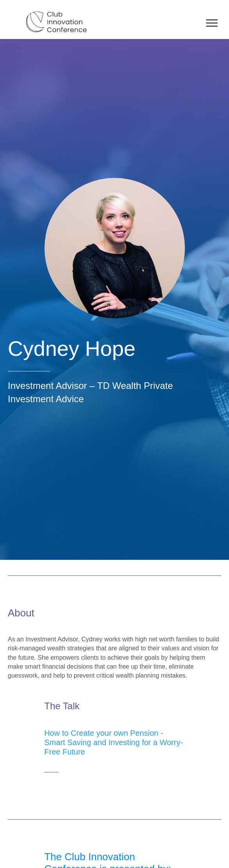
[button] (212, 23)
